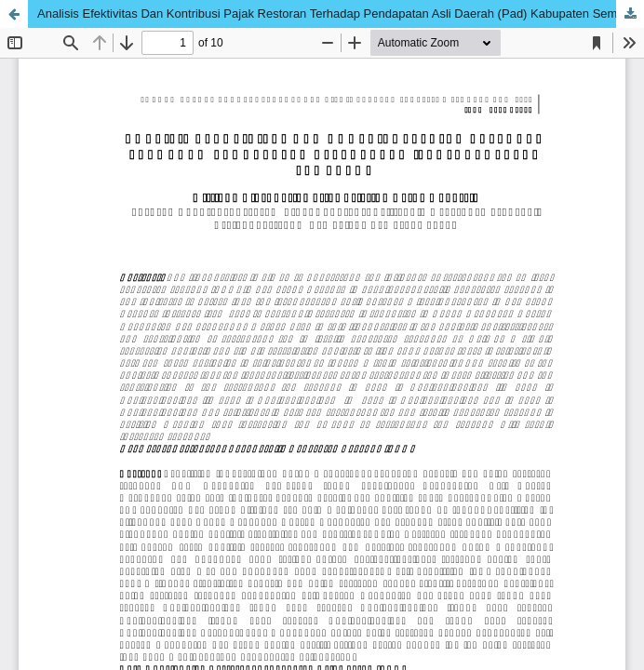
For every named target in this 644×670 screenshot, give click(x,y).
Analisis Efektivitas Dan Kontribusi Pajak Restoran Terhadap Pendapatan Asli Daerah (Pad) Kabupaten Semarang (341, 13)
